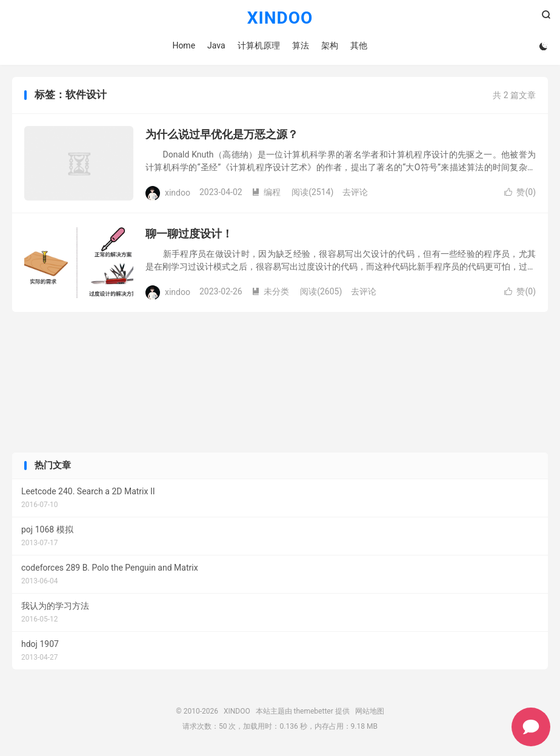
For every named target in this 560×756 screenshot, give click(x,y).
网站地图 (370, 711)
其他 (359, 45)
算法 (301, 45)
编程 (266, 192)
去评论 (355, 192)
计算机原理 (259, 45)
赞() (520, 192)
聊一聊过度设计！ (189, 234)
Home (184, 45)
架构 (330, 45)
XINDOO (280, 18)
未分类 (270, 291)
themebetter (314, 711)
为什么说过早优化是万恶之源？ (222, 134)
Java (216, 45)
